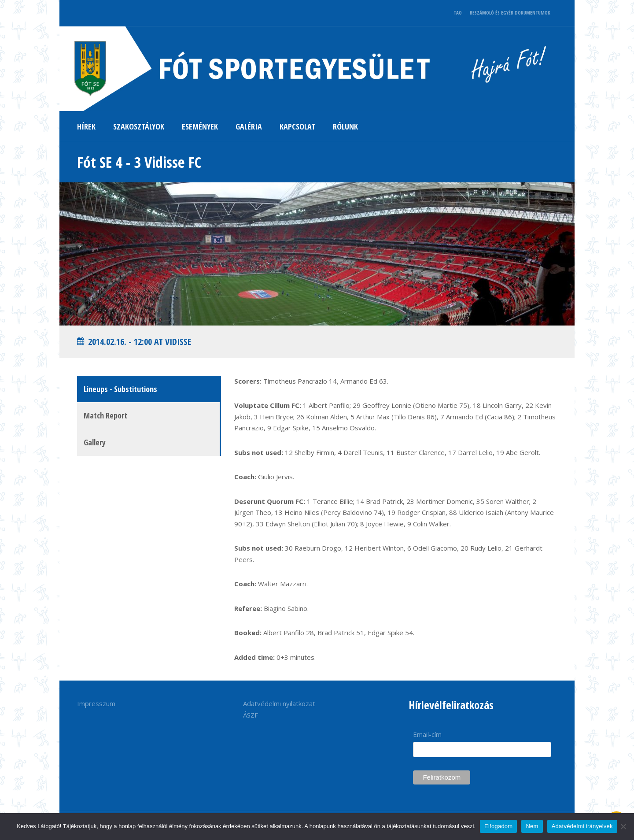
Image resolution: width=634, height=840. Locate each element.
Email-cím (427, 734)
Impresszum (96, 703)
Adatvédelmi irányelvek (582, 826)
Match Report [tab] (105, 415)
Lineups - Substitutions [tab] (120, 389)
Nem (532, 826)
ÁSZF (251, 715)
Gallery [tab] (95, 442)
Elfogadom (498, 826)
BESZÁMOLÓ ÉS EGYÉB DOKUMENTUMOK (510, 13)
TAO (458, 13)
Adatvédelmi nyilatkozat (279, 703)
